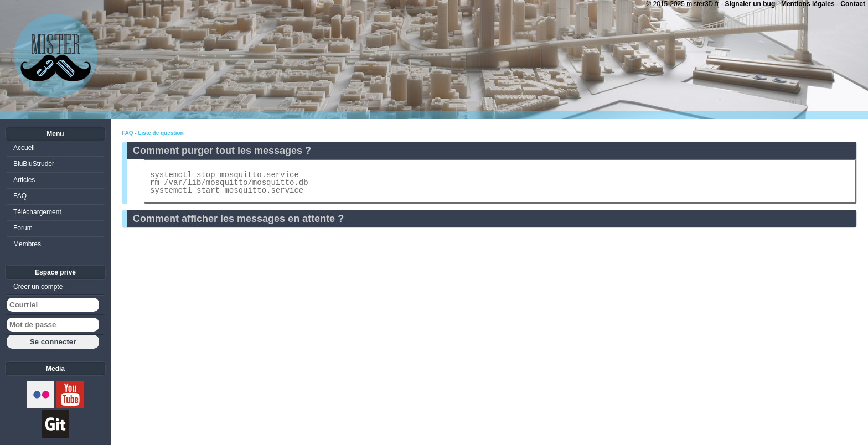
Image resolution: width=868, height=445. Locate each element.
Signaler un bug (750, 4)
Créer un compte (38, 287)
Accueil (24, 148)
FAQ (128, 133)
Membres (27, 244)
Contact (853, 4)
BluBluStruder (34, 164)
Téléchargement (37, 212)
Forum (23, 228)
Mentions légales (808, 4)
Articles (24, 180)
